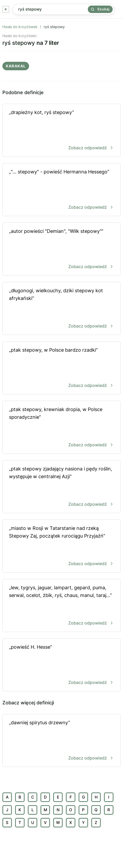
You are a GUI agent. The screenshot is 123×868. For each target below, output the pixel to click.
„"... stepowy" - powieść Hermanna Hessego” (61, 190)
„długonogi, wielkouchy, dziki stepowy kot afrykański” (61, 309)
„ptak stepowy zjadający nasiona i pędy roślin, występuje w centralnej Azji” (61, 487)
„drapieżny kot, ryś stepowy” (61, 131)
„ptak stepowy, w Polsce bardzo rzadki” (61, 368)
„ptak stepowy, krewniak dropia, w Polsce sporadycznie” (61, 428)
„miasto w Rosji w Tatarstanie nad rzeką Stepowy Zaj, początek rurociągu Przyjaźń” (61, 546)
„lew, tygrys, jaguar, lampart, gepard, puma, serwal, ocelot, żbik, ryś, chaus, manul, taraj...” (61, 606)
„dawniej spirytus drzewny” (61, 741)
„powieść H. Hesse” (61, 665)
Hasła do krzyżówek (20, 27)
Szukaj (100, 9)
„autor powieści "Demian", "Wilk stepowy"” (61, 249)
